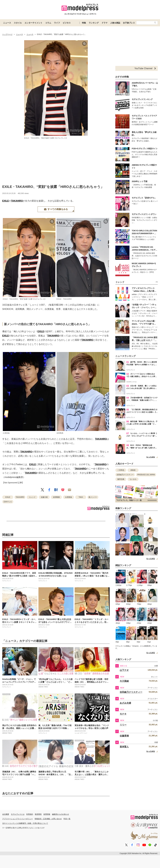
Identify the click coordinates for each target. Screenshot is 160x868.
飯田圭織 (121, 479)
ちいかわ (133, 479)
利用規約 (30, 814)
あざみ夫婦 (125, 703)
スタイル (18, 23)
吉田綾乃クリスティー (125, 475)
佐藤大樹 (44, 497)
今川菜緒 (124, 681)
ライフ (57, 23)
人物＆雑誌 (115, 23)
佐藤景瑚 (124, 736)
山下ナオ (124, 670)
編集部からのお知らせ (60, 814)
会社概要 (6, 814)
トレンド (32, 497)
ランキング (94, 23)
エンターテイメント (33, 23)
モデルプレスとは (18, 814)
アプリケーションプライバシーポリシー (18, 819)
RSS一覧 (67, 819)
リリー (123, 725)
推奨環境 (38, 814)
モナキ (123, 714)
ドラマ (104, 23)
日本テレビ (8, 502)
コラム (48, 23)
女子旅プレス (129, 23)
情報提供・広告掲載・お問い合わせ (48, 819)
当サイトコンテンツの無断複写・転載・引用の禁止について (25, 823)
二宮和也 (121, 470)
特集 (84, 23)
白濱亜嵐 (69, 497)
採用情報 (47, 814)
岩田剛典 (56, 497)
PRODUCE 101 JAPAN (146, 475)
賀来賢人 (124, 747)
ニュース (7, 23)
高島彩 (133, 470)
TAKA (81, 497)
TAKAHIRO (17, 201)
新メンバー (93, 497)
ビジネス (67, 23)
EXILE (6, 201)
